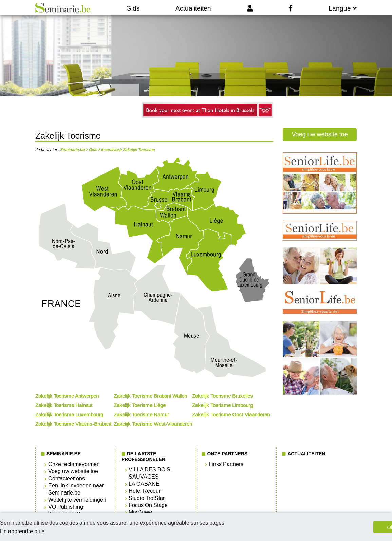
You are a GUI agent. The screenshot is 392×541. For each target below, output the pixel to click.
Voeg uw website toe (320, 134)
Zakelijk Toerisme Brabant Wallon (150, 396)
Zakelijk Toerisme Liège (140, 405)
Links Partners (226, 464)
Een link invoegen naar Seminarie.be (76, 489)
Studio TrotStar (147, 498)
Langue (343, 8)
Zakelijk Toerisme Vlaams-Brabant (73, 424)
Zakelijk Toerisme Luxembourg (69, 415)
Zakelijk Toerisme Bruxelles (222, 396)
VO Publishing (66, 507)
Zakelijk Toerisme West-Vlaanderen (153, 424)
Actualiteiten (193, 8)
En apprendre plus (22, 531)
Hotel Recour (145, 491)
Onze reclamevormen (74, 464)
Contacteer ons (67, 478)
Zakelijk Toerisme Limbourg (222, 405)
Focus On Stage (148, 505)
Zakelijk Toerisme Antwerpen (67, 396)
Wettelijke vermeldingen (77, 500)
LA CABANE (144, 484)
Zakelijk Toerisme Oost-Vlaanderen (231, 415)
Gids (133, 8)
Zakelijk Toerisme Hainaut (64, 405)
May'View (140, 512)
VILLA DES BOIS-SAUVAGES (150, 473)
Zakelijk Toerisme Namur (141, 415)
